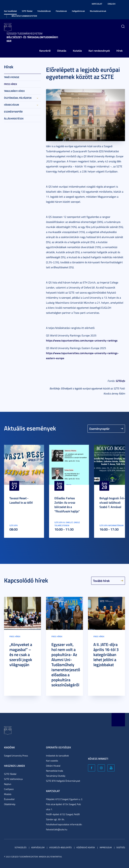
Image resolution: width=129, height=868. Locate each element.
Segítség (121, 847)
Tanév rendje (12, 77)
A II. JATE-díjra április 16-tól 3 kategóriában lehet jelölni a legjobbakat (106, 655)
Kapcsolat (97, 4)
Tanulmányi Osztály (56, 776)
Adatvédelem (38, 847)
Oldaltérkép (10, 804)
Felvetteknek (61, 11)
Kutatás (77, 51)
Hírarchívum (12, 105)
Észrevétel (9, 799)
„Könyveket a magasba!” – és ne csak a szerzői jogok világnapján (21, 655)
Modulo (8, 794)
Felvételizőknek (44, 11)
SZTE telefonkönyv (13, 779)
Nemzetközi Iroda (55, 771)
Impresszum (106, 847)
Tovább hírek (101, 581)
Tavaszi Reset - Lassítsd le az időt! (21, 500)
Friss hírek (10, 84)
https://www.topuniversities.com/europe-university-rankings (82, 340)
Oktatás (62, 51)
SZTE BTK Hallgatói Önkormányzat (63, 781)
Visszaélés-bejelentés (60, 847)
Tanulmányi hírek (14, 91)
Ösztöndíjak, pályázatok (18, 98)
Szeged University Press (16, 756)
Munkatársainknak (98, 11)
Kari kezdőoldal (10, 11)
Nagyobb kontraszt (123, 4)
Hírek (120, 51)
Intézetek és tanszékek (57, 756)
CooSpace (9, 789)
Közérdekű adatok (86, 847)
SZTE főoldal (27, 11)
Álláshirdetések (14, 119)
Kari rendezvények (99, 51)
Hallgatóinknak (78, 11)
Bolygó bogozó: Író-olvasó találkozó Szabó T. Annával (112, 502)
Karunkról (45, 51)
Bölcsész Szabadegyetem (24, 16)
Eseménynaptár (13, 112)
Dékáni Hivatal (53, 766)
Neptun (8, 784)
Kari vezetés (52, 761)
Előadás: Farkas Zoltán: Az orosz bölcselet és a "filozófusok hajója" (67, 505)
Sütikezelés (21, 847)
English (112, 4)
